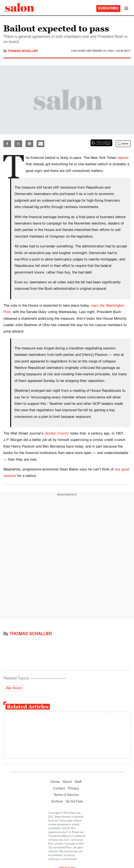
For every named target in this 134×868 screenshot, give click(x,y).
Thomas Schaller (23, 51)
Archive (57, 802)
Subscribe (108, 9)
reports (123, 158)
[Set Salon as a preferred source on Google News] (101, 143)
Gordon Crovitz (57, 434)
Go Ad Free (74, 802)
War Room (14, 688)
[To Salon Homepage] (20, 7)
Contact (59, 789)
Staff (78, 782)
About (67, 782)
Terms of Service (66, 795)
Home (55, 782)
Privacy (73, 789)
